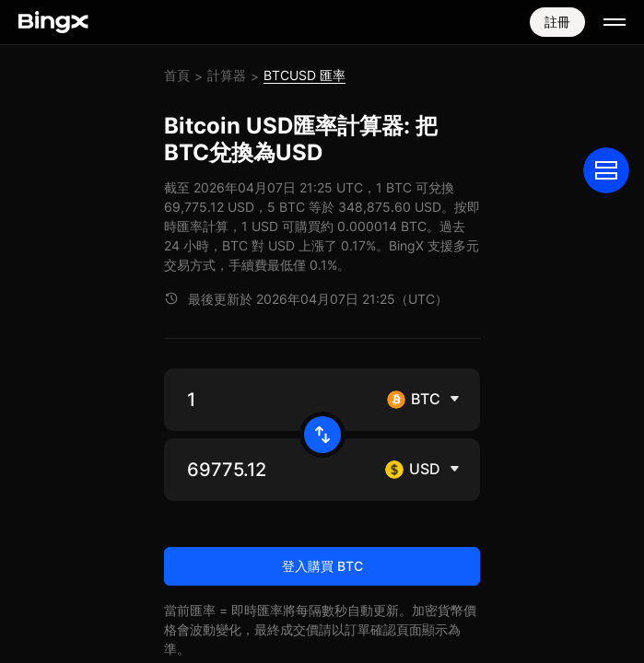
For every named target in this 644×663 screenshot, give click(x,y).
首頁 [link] (177, 75)
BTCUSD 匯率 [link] (304, 75)
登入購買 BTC (322, 566)
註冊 (557, 22)
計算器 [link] (227, 75)
